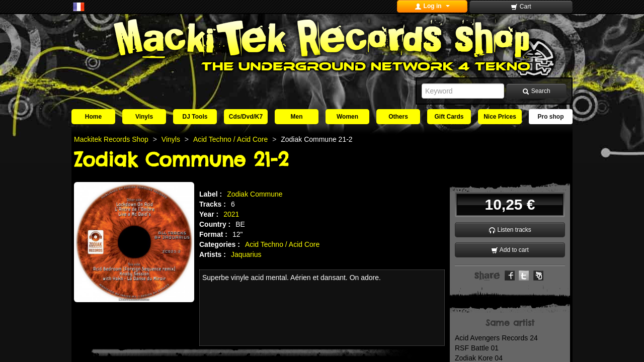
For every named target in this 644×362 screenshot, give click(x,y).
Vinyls (144, 117)
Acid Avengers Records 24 (496, 338)
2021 (231, 214)
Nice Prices (500, 117)
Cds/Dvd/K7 (246, 117)
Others (398, 117)
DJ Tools (195, 117)
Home (93, 117)
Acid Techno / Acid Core (282, 244)
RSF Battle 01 (477, 348)
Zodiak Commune (255, 194)
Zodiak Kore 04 (479, 358)
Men (297, 117)
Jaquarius (246, 254)
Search (536, 91)
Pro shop (550, 117)
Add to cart (510, 250)
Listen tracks (510, 230)
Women (347, 117)
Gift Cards (449, 117)
